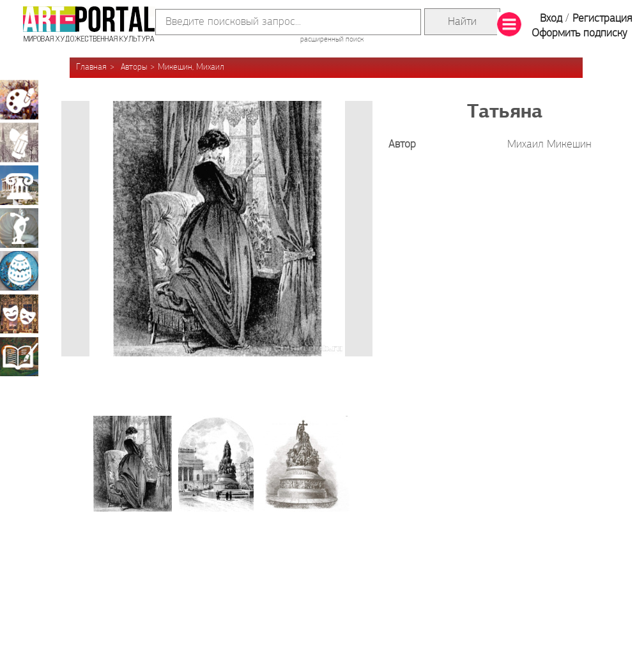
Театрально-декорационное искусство (19, 314)
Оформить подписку (579, 34)
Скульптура (19, 228)
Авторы (134, 67)
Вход (551, 19)
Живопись (19, 100)
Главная (91, 67)
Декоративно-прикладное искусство (19, 271)
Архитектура (19, 185)
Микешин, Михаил (191, 67)
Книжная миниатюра (19, 356)
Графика (19, 142)
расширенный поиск (332, 40)
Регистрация (602, 19)
